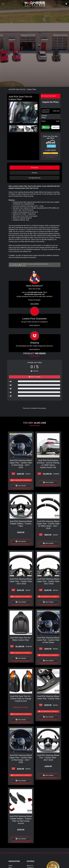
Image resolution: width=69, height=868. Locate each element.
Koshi (58, 121)
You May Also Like (34, 178)
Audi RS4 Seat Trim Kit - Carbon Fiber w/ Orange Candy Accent (21, 699)
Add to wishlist (56, 127)
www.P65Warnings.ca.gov (18, 266)
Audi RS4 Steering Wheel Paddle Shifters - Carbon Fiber (21, 524)
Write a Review (35, 377)
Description (35, 168)
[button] (35, 112)
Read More (34, 325)
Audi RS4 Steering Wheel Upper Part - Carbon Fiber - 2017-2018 (48, 581)
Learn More (51, 146)
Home (11, 866)
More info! (56, 111)
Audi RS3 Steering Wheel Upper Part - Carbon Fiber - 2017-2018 (21, 581)
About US (30, 866)
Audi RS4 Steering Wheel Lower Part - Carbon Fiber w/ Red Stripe (48, 640)
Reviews (34, 173)
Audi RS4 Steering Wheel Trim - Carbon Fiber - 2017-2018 (48, 758)
